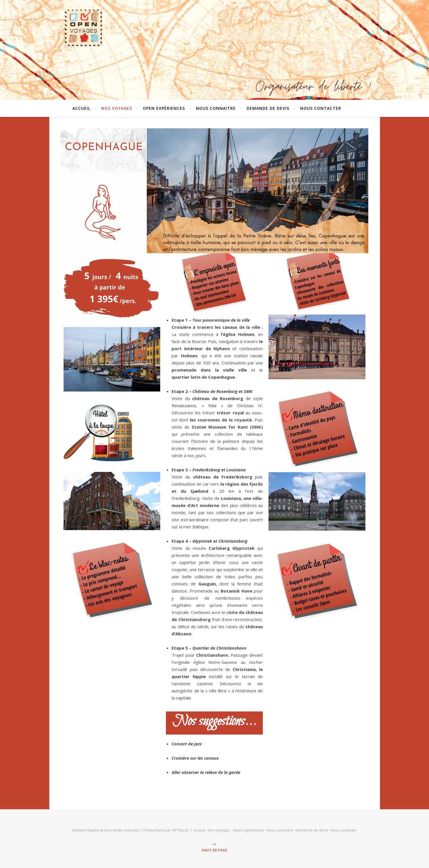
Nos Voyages (117, 108)
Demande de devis (268, 108)
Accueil (81, 108)
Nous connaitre (216, 108)
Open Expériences (164, 108)
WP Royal (180, 830)
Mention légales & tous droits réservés (106, 830)
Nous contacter (321, 108)
